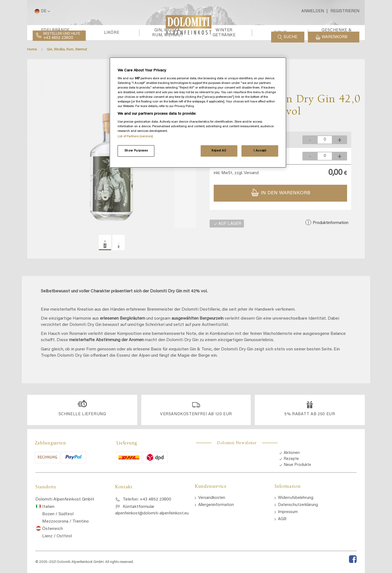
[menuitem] (55, 62)
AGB (282, 543)
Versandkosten (212, 521)
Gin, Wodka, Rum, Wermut (67, 79)
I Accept (260, 151)
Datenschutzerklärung (298, 528)
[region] (198, 113)
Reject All (219, 151)
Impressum (288, 536)
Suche (290, 37)
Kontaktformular (139, 530)
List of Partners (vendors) (135, 137)
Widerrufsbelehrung (296, 521)
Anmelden (313, 11)
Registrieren (345, 11)
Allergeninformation (216, 528)
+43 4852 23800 (58, 38)
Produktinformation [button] (330, 252)
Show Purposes (136, 151)
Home (32, 79)
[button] (41, 11)
